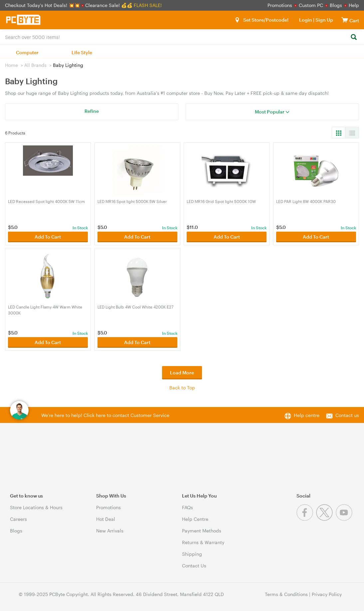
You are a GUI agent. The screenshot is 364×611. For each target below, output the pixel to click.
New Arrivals (110, 531)
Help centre (307, 415)
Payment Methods (202, 531)
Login (306, 20)
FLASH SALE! (148, 5)
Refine (92, 111)
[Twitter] (326, 519)
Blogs (336, 5)
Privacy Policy (327, 594)
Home (11, 65)
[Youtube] (345, 519)
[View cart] (345, 20)
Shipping (192, 554)
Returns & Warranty (203, 542)
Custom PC (311, 5)
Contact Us (194, 566)
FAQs (187, 507)
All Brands (35, 65)
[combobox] (182, 37)
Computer (27, 52)
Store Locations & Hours (36, 507)
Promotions (280, 5)
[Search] (354, 37)
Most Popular (272, 112)
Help (354, 5)
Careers (18, 519)
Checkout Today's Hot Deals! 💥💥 (43, 5)
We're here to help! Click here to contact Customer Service (105, 415)
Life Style (82, 52)
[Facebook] (306, 519)
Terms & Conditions (286, 594)
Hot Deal (106, 519)
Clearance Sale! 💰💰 (109, 5)
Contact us (347, 415)
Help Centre (195, 519)
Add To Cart (48, 237)
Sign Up (324, 20)
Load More (182, 373)
